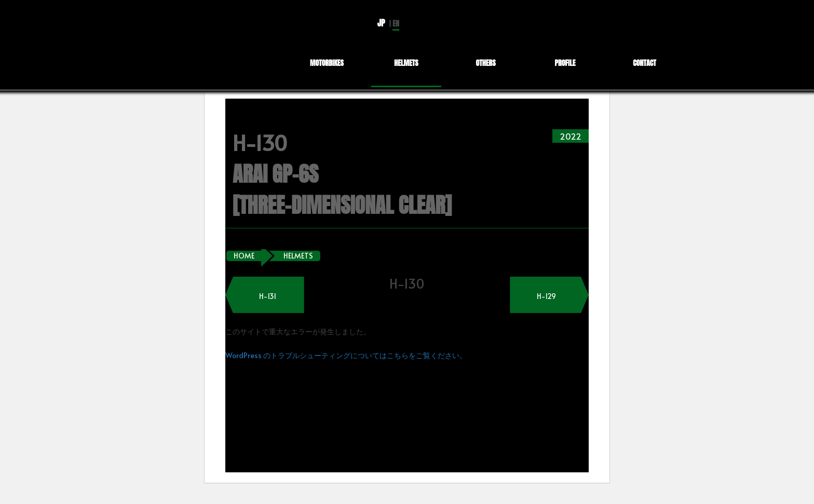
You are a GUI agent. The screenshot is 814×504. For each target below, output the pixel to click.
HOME (244, 256)
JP (381, 23)
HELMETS (298, 256)
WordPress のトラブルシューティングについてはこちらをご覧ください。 (346, 355)
